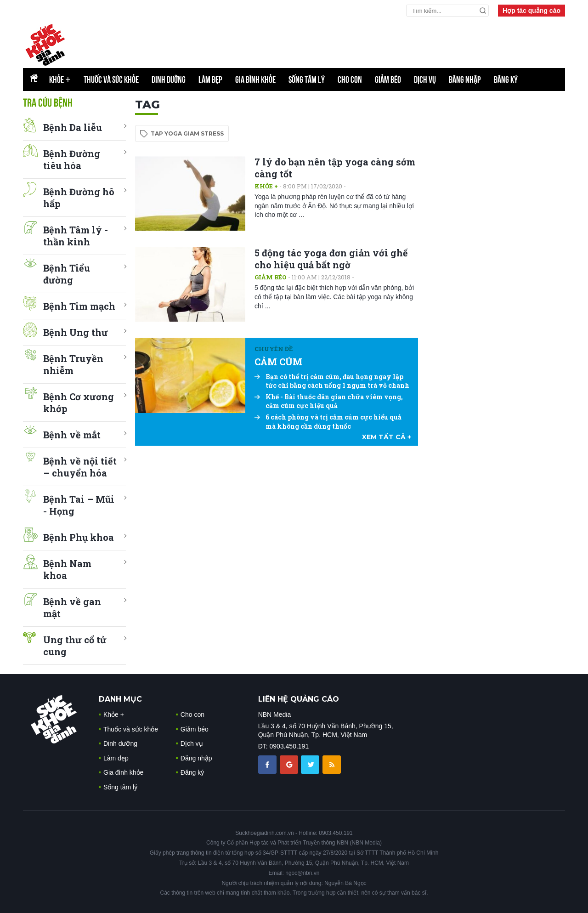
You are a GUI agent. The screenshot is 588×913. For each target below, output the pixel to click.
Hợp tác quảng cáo (531, 11)
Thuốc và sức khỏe (111, 79)
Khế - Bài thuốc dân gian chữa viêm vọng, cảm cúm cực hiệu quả (329, 401)
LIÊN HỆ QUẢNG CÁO (299, 699)
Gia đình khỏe (255, 79)
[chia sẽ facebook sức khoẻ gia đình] (268, 764)
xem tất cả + (387, 437)
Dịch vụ (425, 79)
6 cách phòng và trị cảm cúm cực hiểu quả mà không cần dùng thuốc (328, 422)
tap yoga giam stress (187, 133)
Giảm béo (388, 79)
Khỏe (60, 79)
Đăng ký (506, 79)
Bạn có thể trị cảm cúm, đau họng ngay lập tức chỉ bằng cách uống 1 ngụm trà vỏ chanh (332, 381)
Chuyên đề (274, 349)
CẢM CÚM (278, 362)
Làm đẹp (210, 79)
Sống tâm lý (307, 79)
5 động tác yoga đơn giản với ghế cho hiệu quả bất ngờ (331, 259)
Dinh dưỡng (169, 79)
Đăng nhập (465, 79)
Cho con (350, 79)
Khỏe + (266, 186)
